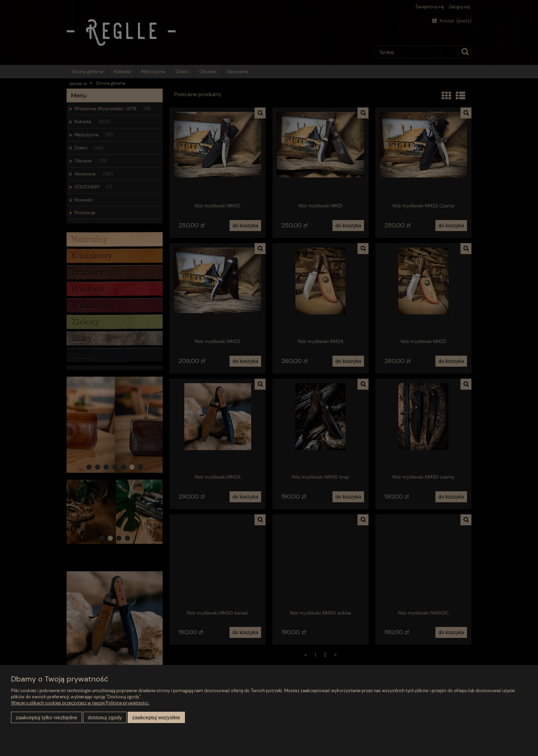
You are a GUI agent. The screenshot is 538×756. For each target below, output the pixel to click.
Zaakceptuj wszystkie (156, 717)
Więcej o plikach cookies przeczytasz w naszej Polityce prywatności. (80, 703)
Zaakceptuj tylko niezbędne (46, 717)
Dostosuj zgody (105, 717)
